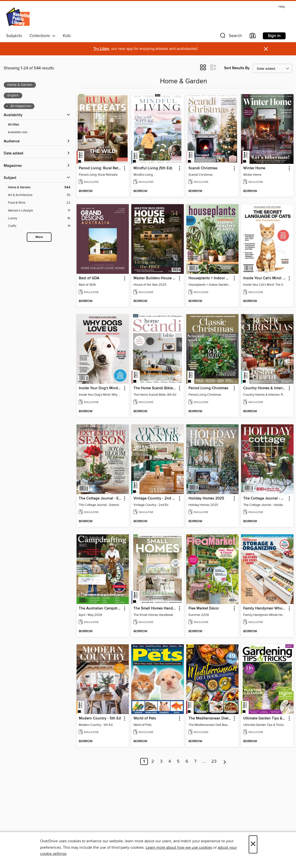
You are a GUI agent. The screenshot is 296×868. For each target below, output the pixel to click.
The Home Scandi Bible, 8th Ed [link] (155, 388)
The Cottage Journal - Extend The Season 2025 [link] (100, 499)
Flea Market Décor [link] (204, 608)
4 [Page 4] (170, 761)
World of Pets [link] (145, 718)
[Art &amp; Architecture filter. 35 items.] (39, 195)
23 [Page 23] (214, 761)
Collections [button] (42, 36)
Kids (67, 36)
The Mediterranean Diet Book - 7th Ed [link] (210, 718)
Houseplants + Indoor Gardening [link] (210, 278)
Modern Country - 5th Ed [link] (100, 718)
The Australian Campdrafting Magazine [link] (100, 608)
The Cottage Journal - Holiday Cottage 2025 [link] (265, 499)
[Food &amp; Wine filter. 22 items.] (39, 203)
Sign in (274, 36)
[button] (230, 37)
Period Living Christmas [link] (208, 388)
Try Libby (101, 49)
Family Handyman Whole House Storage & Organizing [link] (265, 608)
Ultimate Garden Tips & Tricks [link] (265, 718)
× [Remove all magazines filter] (7, 106)
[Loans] (253, 37)
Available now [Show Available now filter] (18, 132)
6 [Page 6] (187, 761)
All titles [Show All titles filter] (13, 125)
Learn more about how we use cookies (179, 847)
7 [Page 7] (195, 761)
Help (282, 7)
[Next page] (225, 761)
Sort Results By (237, 68)
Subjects (14, 36)
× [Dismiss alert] (266, 49)
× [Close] (253, 844)
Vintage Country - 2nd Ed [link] (155, 499)
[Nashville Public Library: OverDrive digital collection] (18, 17)
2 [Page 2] (153, 761)
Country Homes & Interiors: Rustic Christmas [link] (265, 388)
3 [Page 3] (161, 761)
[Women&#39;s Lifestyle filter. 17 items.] (39, 211)
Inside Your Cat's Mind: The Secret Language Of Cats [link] (265, 278)
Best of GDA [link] (89, 278)
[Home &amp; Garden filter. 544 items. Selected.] (39, 187)
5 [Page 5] (178, 761)
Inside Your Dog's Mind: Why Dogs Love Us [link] (100, 388)
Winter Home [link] (254, 168)
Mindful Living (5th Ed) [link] (153, 168)
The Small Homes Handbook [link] (155, 608)
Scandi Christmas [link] (203, 168)
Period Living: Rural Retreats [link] (100, 168)
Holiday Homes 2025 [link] (206, 499)
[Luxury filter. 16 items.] (39, 218)
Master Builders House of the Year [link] (155, 278)
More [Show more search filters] (39, 237)
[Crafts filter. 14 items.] (39, 226)
